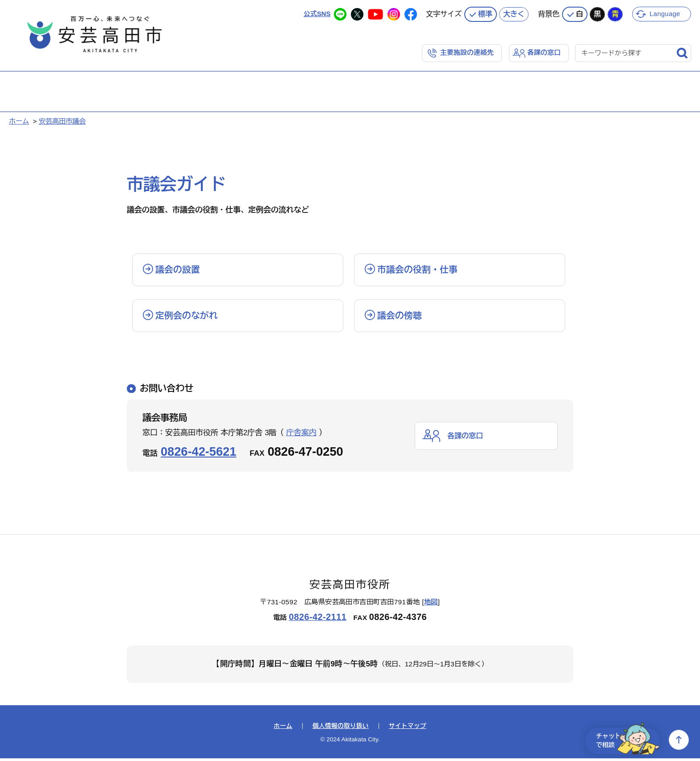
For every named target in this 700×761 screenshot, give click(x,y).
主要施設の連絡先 (467, 52)
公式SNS (317, 13)
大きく (514, 13)
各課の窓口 (544, 52)
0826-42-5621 (198, 454)
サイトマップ (408, 728)
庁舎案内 (301, 435)
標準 (485, 13)
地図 (431, 605)
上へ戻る (679, 740)
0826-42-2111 (318, 620)
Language (665, 13)
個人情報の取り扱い (341, 728)
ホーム (19, 121)
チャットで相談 (625, 740)
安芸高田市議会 (62, 121)
